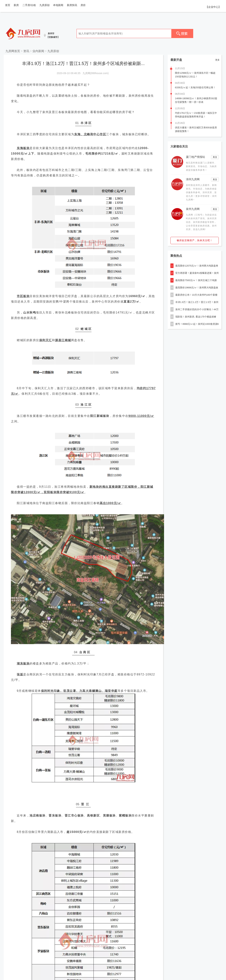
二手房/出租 (29, 5)
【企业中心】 (213, 7)
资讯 (26, 51)
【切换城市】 (53, 37)
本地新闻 (58, 5)
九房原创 (44, 5)
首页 (8, 5)
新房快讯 (72, 5)
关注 (215, 157)
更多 (217, 60)
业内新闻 (38, 51)
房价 (83, 5)
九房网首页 (13, 51)
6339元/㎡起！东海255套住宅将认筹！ (195, 87)
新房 (16, 5)
